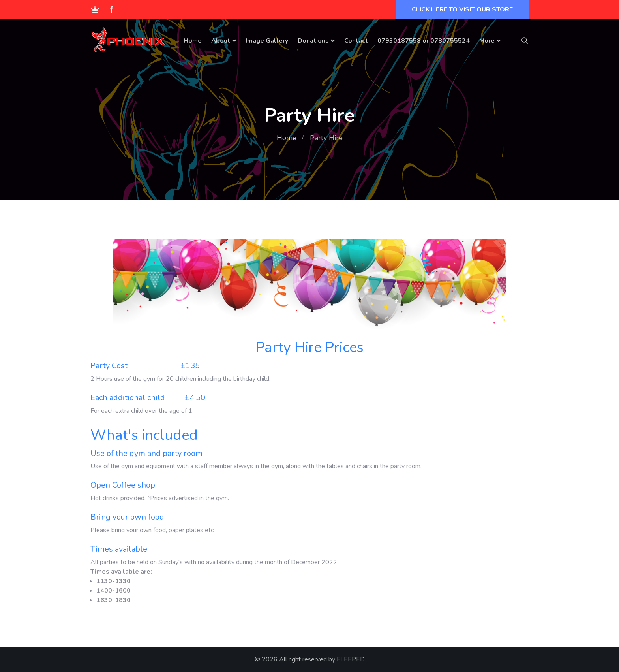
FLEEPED (351, 659)
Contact (356, 41)
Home (193, 41)
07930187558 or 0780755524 (424, 41)
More (487, 41)
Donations (313, 41)
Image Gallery (267, 41)
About (221, 41)
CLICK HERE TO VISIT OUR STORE (462, 9)
